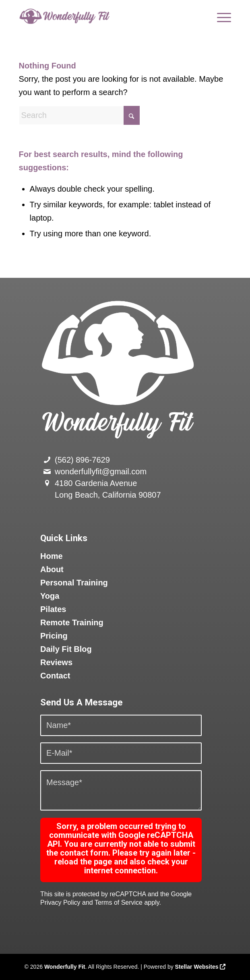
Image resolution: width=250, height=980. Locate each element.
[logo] (104, 16)
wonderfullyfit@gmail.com (101, 471)
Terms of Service (119, 902)
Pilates (53, 609)
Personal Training (74, 583)
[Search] (79, 115)
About (52, 569)
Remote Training (72, 622)
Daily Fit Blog (66, 649)
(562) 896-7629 (82, 460)
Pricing (54, 636)
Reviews (56, 662)
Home (52, 556)
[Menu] (220, 16)
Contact (55, 676)
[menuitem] (220, 16)
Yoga (50, 596)
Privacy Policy (60, 902)
